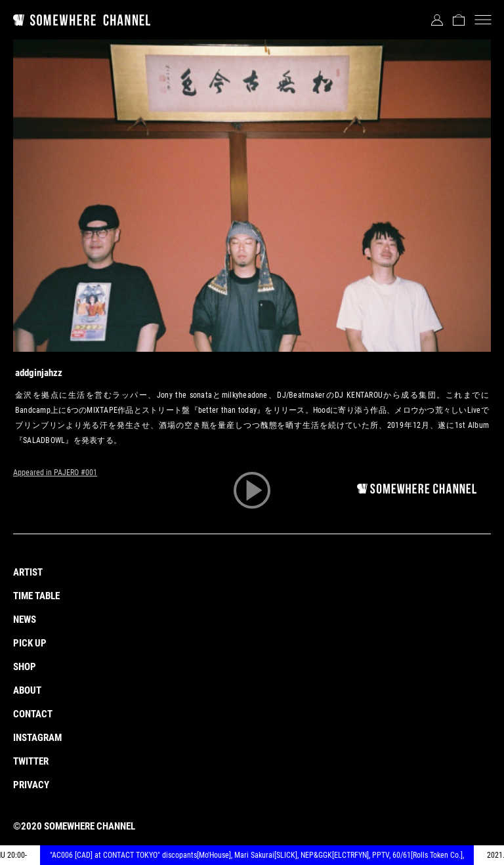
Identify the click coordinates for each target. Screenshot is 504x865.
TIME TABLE (36, 596)
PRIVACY (31, 785)
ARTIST (28, 572)
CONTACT (33, 714)
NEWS (25, 620)
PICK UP (30, 643)
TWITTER (31, 761)
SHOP (25, 667)
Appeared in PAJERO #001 (55, 473)
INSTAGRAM (37, 738)
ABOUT (27, 690)
